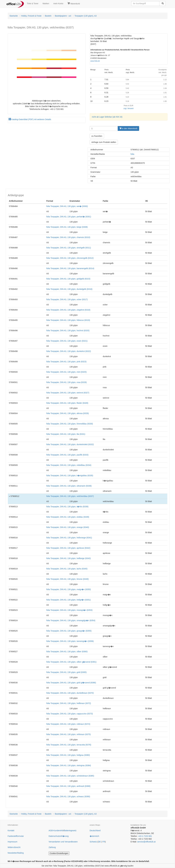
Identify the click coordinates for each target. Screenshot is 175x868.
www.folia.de (95, 61)
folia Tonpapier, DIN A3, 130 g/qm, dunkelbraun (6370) (70, 693)
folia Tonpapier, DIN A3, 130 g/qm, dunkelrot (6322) (69, 351)
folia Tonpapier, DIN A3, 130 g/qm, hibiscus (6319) (68, 320)
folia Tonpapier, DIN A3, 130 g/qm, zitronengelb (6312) (70, 258)
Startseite (14, 16)
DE (99, 842)
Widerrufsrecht (14, 847)
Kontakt (11, 830)
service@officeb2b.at (146, 842)
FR (104, 842)
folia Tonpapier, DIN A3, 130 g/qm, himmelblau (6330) (70, 424)
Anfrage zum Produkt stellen (104, 142)
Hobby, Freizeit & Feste (31, 16)
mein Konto (58, 3)
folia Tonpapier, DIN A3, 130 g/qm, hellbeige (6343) (69, 558)
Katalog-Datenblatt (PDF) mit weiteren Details (30, 119)
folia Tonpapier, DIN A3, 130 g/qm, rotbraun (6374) (68, 724)
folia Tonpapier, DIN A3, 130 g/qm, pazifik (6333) (67, 455)
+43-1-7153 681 (145, 836)
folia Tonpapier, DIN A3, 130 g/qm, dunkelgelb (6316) (69, 289)
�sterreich (94, 836)
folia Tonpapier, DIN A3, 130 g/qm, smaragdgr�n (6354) (71, 620)
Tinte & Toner (33, 3)
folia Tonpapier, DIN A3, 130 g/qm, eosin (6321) (67, 341)
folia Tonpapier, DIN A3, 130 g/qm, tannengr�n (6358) (70, 641)
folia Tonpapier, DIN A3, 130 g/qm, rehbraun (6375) (69, 734)
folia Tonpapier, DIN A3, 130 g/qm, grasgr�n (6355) (69, 631)
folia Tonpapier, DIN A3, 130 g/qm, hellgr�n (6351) (69, 600)
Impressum (13, 842)
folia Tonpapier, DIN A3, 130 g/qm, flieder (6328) (67, 403)
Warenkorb (74, 3)
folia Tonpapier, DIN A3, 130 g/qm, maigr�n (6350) (69, 589)
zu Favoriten (97, 136)
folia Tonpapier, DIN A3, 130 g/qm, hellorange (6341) (69, 538)
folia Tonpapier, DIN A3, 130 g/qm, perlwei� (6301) (69, 217)
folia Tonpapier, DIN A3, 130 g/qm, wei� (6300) (67, 206)
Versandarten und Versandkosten (63, 842)
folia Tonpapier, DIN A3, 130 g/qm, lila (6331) (66, 434)
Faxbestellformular (16, 836)
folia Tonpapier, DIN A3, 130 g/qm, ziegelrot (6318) (68, 310)
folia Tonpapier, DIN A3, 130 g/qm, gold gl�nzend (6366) (71, 683)
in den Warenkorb (128, 128)
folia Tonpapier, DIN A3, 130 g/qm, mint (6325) (66, 372)
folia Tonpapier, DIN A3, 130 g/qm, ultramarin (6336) (69, 486)
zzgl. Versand (128, 108)
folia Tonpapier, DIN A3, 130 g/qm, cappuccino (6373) (70, 714)
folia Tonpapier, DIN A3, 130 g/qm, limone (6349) (68, 579)
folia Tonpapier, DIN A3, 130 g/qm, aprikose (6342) (68, 548)
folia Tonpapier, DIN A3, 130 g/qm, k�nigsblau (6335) (70, 475)
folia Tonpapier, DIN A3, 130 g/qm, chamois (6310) (68, 237)
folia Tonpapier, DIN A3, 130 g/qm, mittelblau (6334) (69, 465)
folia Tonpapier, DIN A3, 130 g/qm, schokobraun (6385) (70, 776)
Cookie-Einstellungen (59, 853)
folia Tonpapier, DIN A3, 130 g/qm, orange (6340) (68, 527)
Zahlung (52, 847)
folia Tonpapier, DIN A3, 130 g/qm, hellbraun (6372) (69, 703)
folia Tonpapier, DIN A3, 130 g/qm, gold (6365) (66, 672)
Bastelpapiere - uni (63, 16)
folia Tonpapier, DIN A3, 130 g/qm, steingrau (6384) (69, 765)
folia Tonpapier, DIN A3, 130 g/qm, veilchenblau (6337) (70, 496)
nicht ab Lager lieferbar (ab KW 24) (107, 117)
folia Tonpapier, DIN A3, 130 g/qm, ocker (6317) (67, 299)
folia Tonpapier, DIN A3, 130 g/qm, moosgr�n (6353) (69, 610)
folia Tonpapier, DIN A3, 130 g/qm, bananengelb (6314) (70, 268)
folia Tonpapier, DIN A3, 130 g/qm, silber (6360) (67, 652)
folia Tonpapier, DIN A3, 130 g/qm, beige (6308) (67, 227)
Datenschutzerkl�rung (59, 836)
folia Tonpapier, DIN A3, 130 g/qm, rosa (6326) (67, 382)
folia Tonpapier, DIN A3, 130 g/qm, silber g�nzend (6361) (71, 662)
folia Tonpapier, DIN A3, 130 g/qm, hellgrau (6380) (68, 755)
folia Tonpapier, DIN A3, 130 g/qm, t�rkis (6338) (67, 507)
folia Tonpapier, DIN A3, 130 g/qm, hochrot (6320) (68, 331)
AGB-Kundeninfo (56, 830)
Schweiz (93, 842)
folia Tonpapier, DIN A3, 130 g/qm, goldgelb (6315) (68, 279)
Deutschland (95, 830)
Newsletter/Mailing (16, 853)
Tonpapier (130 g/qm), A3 (86, 16)
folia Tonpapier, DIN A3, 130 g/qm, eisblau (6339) (68, 517)
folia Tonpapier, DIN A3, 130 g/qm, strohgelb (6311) (69, 248)
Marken (46, 3)
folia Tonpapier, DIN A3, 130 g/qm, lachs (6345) (67, 569)
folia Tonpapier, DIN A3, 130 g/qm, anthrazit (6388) (68, 786)
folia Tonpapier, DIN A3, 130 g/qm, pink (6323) (66, 362)
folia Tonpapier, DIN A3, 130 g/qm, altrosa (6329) (68, 413)
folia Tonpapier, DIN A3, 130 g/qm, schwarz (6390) (68, 796)
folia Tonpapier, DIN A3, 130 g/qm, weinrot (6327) (68, 393)
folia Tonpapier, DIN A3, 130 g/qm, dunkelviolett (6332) (70, 444)
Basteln (48, 16)
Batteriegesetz (70, 830)
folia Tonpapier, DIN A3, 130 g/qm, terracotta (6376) (69, 745)
